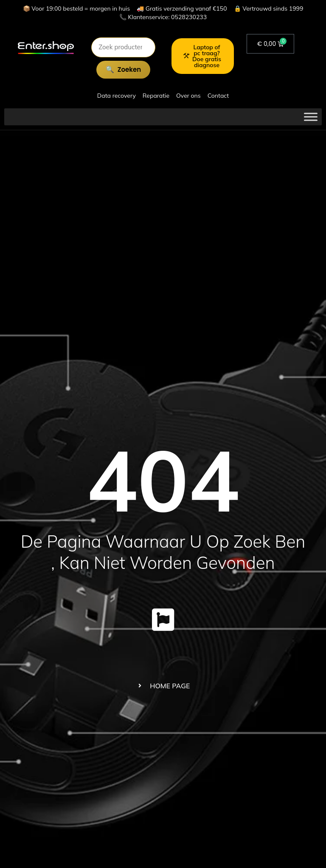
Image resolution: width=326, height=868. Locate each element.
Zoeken (129, 69)
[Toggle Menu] (311, 117)
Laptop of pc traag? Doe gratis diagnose (202, 56)
